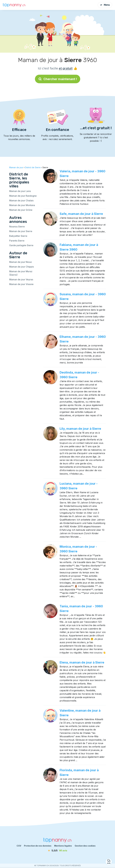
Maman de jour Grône (21, 210)
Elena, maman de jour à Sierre (82, 662)
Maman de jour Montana (22, 205)
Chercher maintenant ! (58, 79)
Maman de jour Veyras (21, 279)
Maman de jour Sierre (21, 231)
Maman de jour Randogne (23, 196)
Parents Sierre (17, 241)
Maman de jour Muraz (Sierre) (21, 273)
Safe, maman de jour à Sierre (81, 214)
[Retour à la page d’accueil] (14, 5)
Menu (105, 5)
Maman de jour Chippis (22, 267)
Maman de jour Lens (20, 191)
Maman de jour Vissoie (21, 284)
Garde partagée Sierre (21, 245)
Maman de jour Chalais (21, 200)
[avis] (57, 850)
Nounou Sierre (17, 227)
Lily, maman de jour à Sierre (80, 429)
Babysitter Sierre (18, 236)
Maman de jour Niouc (21, 262)
